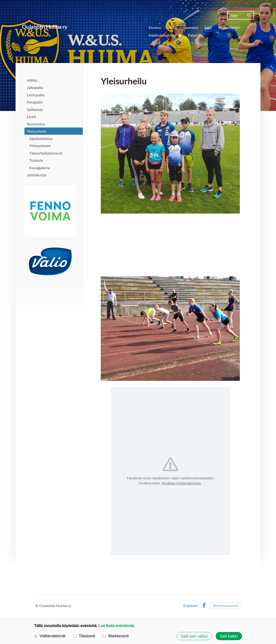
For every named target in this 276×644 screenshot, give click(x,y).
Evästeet (191, 606)
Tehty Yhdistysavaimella (226, 606)
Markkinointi (116, 636)
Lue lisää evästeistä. (116, 626)
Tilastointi (84, 636)
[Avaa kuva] (50, 211)
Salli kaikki (229, 636)
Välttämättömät (50, 636)
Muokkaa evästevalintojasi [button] (181, 483)
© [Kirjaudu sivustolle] (37, 606)
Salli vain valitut (194, 636)
